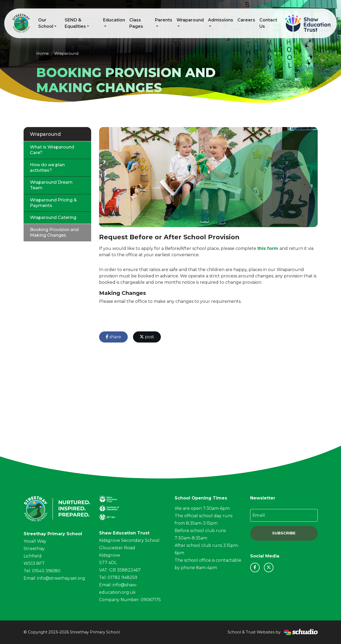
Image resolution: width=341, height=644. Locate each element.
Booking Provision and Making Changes (54, 232)
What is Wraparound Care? (52, 150)
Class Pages (136, 23)
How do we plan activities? (47, 168)
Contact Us (268, 23)
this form (268, 248)
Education (114, 20)
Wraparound (190, 20)
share (113, 337)
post (147, 337)
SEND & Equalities (75, 23)
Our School (46, 23)
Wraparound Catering (53, 217)
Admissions (221, 20)
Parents (164, 20)
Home (43, 53)
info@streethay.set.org (61, 578)
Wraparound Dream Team (51, 185)
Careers (246, 20)
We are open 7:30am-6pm (202, 508)
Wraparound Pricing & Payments (53, 203)
